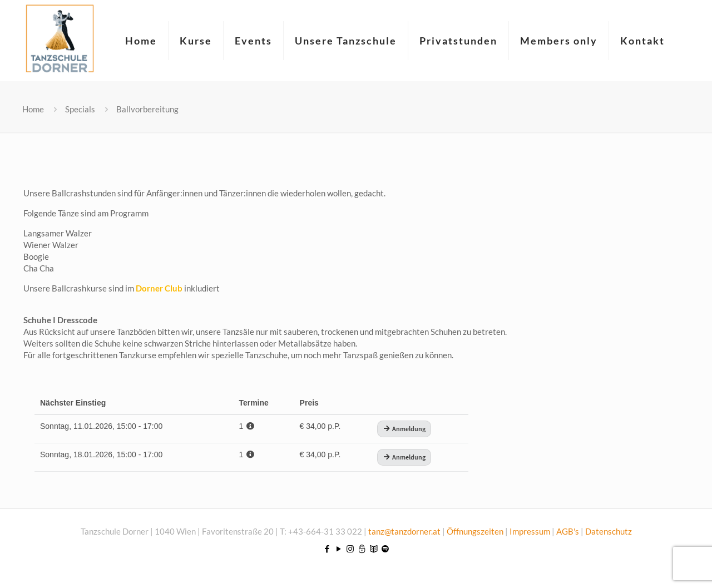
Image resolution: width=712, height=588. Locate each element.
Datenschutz (609, 531)
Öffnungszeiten (476, 531)
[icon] (362, 549)
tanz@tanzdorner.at (404, 531)
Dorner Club (159, 288)
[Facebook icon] (327, 549)
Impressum (530, 531)
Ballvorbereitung (147, 109)
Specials (80, 109)
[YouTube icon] (338, 549)
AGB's (568, 531)
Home (33, 109)
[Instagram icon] (350, 549)
